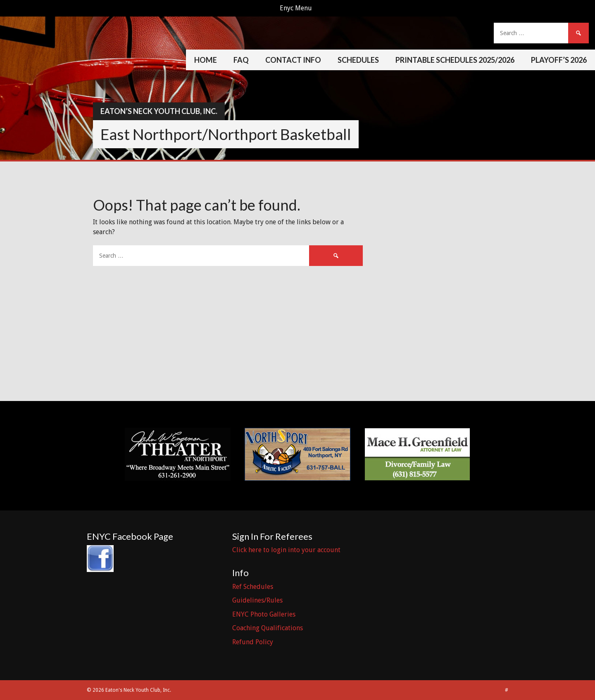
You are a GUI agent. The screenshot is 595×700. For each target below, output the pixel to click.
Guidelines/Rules (257, 600)
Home (206, 60)
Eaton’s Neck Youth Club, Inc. (159, 111)
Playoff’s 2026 (559, 60)
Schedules (358, 60)
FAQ (241, 60)
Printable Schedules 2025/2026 (455, 60)
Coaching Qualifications (268, 628)
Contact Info (293, 60)
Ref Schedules (253, 587)
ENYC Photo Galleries (264, 614)
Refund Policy (253, 642)
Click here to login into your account (286, 550)
